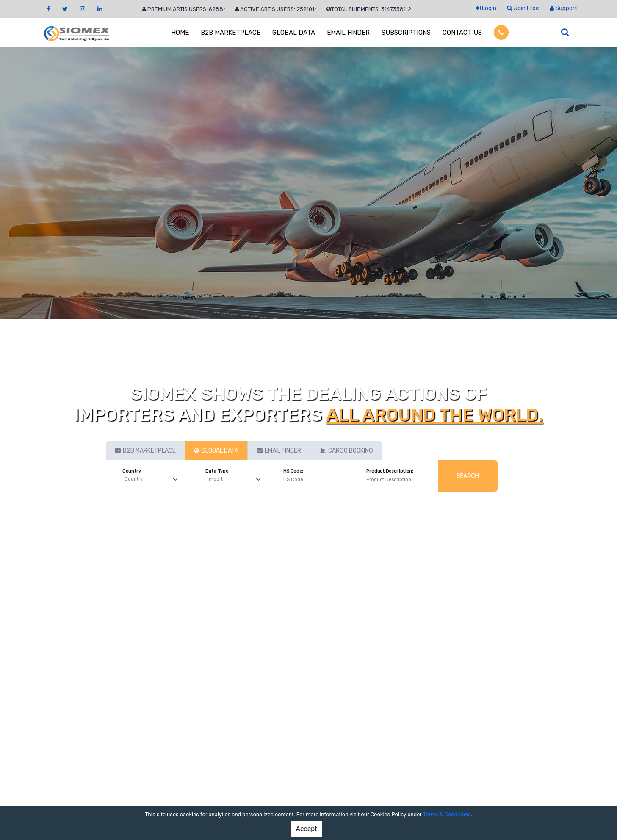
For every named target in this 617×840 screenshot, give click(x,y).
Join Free (523, 8)
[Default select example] (153, 479)
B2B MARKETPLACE (231, 33)
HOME (180, 33)
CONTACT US (462, 33)
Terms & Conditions (447, 814)
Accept (307, 829)
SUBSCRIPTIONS (406, 33)
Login (486, 8)
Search (468, 476)
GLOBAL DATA (294, 33)
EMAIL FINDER (348, 33)
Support (564, 8)
